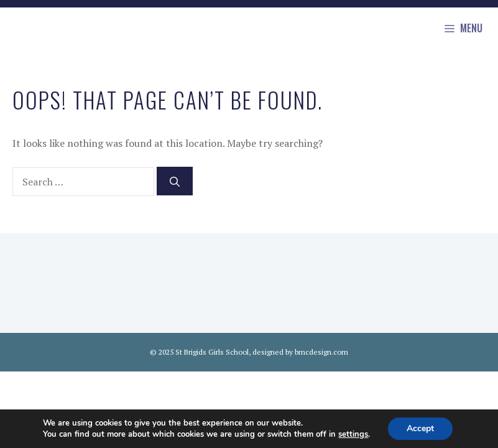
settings (353, 434)
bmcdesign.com (321, 352)
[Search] (175, 181)
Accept (420, 428)
